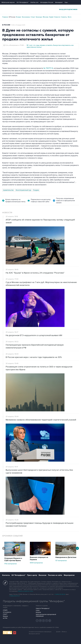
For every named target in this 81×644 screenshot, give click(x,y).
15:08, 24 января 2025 (18, 25)
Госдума (36, 190)
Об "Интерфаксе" (23, 2)
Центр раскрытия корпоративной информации (46, 615)
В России (12, 17)
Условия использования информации (40, 632)
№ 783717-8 (48, 68)
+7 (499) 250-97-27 (14, 596)
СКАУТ (5, 614)
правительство (8, 190)
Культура (39, 17)
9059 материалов (36, 563)
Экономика (26, 17)
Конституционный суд (23, 190)
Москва (46, 17)
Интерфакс (41, 9)
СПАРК (5, 610)
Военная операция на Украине (39, 558)
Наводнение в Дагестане (66, 557)
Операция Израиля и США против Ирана (13, 559)
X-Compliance (7, 612)
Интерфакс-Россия (47, 2)
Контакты (6, 575)
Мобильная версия (8, 2)
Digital (51, 17)
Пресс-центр (32, 575)
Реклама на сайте (55, 575)
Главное (5, 17)
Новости (57, 17)
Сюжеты (64, 17)
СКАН (38, 610)
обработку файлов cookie (26, 591)
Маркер (5, 616)
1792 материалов (10, 564)
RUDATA (38, 612)
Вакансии (42, 575)
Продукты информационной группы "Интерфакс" (34, 601)
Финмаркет (59, 2)
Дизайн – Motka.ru (61, 632)
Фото (70, 17)
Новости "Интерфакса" (43, 608)
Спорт (33, 17)
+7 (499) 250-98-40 (60, 594)
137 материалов (61, 561)
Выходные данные (34, 634)
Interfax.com (34, 2)
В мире (18, 17)
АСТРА (5, 618)
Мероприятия (69, 575)
